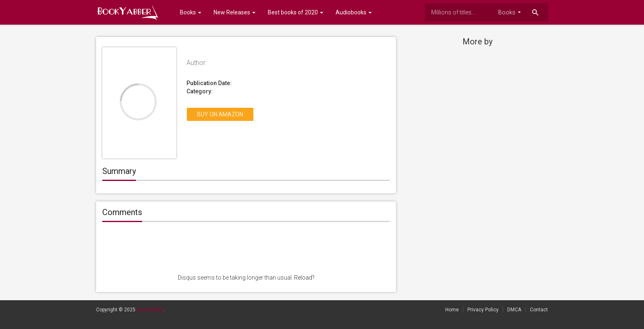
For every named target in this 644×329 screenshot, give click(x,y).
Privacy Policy (483, 310)
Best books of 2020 (296, 12)
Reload (303, 278)
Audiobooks (354, 12)
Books (187, 12)
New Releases (235, 12)
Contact (539, 310)
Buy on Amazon (220, 114)
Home (452, 310)
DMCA (514, 310)
